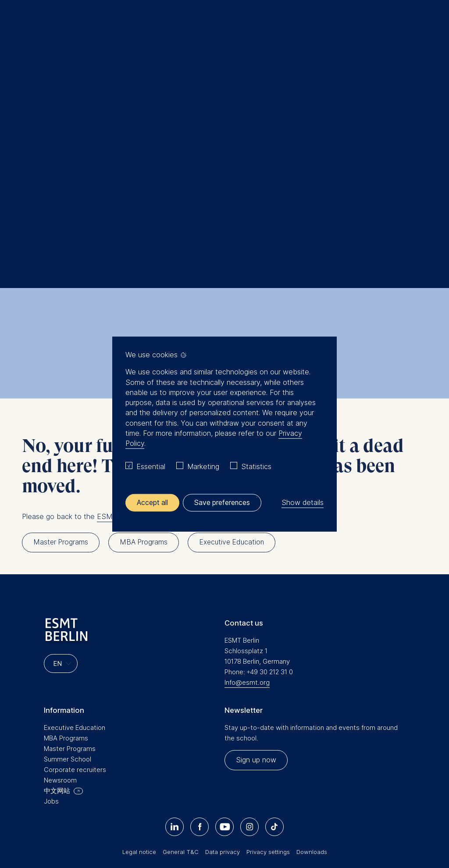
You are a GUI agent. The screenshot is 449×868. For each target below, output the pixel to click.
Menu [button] (20, 28)
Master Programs (70, 684)
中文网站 (57, 726)
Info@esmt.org (247, 617)
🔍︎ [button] (429, 24)
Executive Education (75, 663)
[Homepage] (224, 26)
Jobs (51, 736)
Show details (303, 502)
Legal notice (139, 787)
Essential (151, 466)
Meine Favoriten (411, 26)
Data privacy (223, 787)
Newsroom (60, 715)
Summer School (68, 694)
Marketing (203, 466)
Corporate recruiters (75, 705)
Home (25, 110)
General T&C (181, 787)
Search (45, 110)
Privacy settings (268, 787)
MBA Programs (66, 673)
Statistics (256, 466)
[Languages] (61, 599)
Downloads (312, 787)
